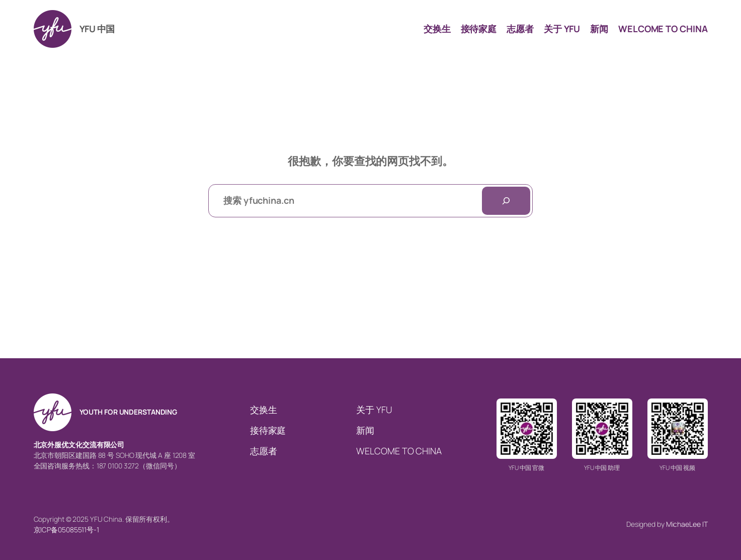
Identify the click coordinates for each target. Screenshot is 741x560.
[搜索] (506, 201)
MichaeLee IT (687, 524)
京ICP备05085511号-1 (66, 530)
